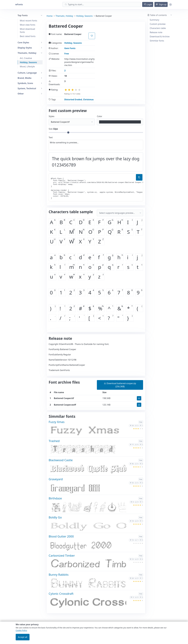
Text (51, 137)
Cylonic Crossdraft (61, 594)
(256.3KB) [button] (120, 385)
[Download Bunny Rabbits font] (88, 584)
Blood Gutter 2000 (61, 536)
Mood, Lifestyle (27, 66)
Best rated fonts (28, 36)
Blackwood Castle (61, 460)
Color (99, 116)
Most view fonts (28, 25)
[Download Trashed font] (88, 451)
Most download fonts (27, 31)
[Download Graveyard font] (88, 489)
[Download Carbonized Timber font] (88, 565)
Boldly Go (55, 517)
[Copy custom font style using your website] (139, 177)
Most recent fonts (28, 21)
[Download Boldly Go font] (88, 527)
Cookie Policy (21, 630)
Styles (52, 116)
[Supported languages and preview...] (120, 213)
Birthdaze (55, 498)
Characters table (158, 28)
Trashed (54, 441)
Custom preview (158, 24)
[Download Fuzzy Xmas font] (88, 432)
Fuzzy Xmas (57, 422)
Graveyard (56, 479)
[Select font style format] (72, 122)
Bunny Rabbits (59, 575)
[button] (148, 4)
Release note (156, 32)
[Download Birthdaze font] (88, 508)
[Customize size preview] (96, 132)
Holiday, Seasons (28, 62)
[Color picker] (120, 122)
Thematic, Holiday (64, 16)
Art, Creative (26, 58)
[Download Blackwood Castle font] (88, 470)
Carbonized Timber (62, 556)
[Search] (102, 4)
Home (50, 16)
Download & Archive (160, 37)
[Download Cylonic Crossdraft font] (88, 603)
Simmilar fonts (157, 41)
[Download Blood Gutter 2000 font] (88, 546)
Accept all (23, 637)
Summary (154, 20)
